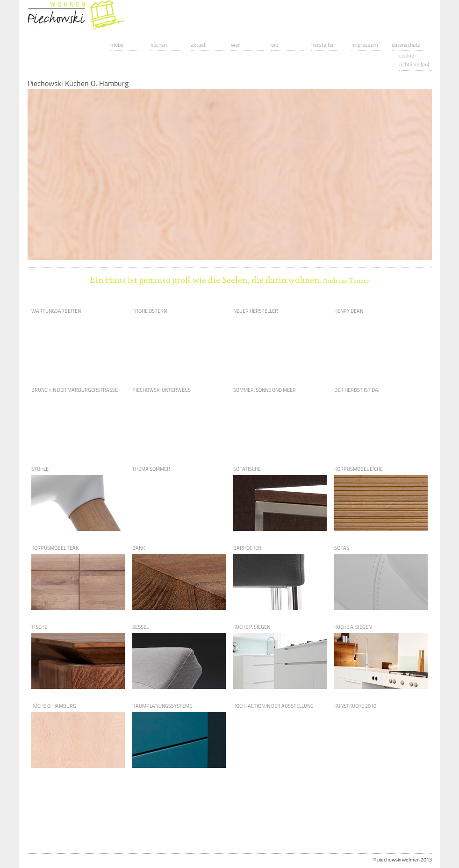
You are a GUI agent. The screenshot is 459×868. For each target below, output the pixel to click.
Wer (235, 45)
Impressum (365, 45)
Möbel (118, 45)
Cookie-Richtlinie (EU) (414, 60)
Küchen (159, 45)
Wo (275, 45)
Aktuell (199, 45)
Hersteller (323, 45)
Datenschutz (406, 45)
